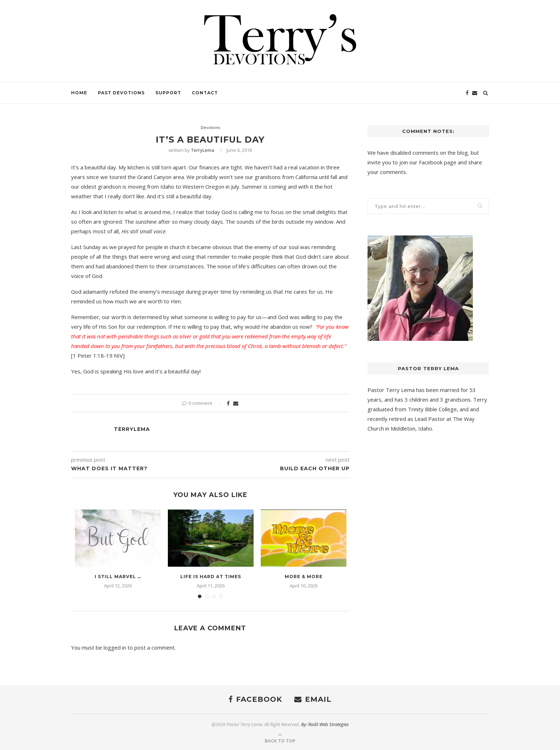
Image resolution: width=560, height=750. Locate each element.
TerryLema (203, 150)
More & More (304, 577)
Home (79, 93)
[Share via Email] (236, 403)
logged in (115, 647)
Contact (205, 93)
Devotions (210, 127)
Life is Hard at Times (211, 577)
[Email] (475, 93)
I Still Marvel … (118, 577)
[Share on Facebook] (228, 403)
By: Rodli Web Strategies (325, 724)
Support (168, 93)
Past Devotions (121, 93)
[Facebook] (467, 93)
